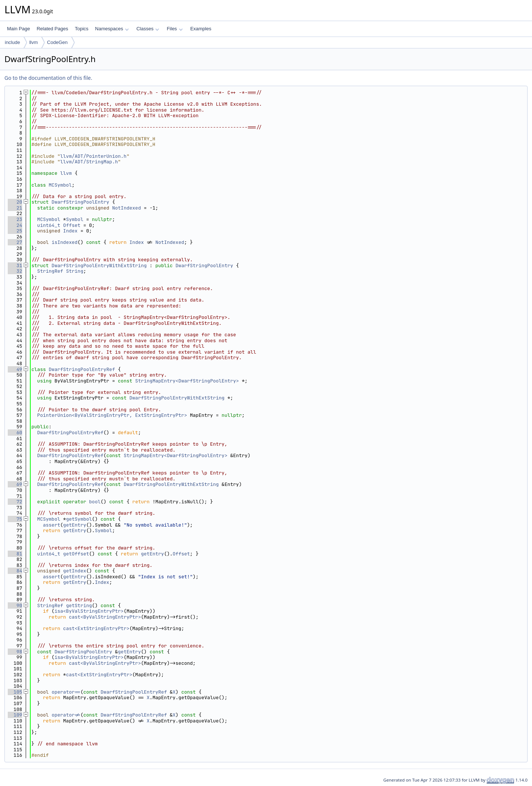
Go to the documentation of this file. (48, 78)
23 (15, 219)
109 (15, 715)
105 (15, 692)
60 (15, 433)
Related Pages (52, 29)
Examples (201, 29)
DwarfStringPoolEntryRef (82, 369)
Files (175, 29)
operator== (66, 692)
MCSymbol (60, 185)
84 (15, 571)
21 (15, 208)
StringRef (50, 271)
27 (15, 242)
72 (15, 502)
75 (15, 519)
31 (15, 266)
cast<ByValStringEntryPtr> (105, 617)
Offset (72, 225)
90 (15, 605)
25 (15, 231)
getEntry (75, 525)
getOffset (76, 554)
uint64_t (49, 225)
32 (15, 271)
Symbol (75, 219)
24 (15, 225)
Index (70, 231)
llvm (33, 42)
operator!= (66, 715)
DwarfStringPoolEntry (81, 202)
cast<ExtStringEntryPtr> (96, 628)
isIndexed (65, 242)
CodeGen (57, 42)
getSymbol (79, 519)
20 (15, 202)
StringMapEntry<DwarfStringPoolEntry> (187, 381)
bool (95, 502)
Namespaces (112, 29)
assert (52, 525)
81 (15, 554)
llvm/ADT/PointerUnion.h (93, 156)
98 (15, 652)
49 (15, 369)
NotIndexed (126, 208)
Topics (81, 29)
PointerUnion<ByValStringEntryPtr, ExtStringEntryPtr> (112, 415)
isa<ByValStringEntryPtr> (89, 611)
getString (79, 605)
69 (15, 484)
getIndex (75, 571)
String (75, 271)
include (12, 42)
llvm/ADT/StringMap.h (89, 162)
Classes (148, 29)
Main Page (18, 29)
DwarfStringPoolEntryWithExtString (99, 266)
